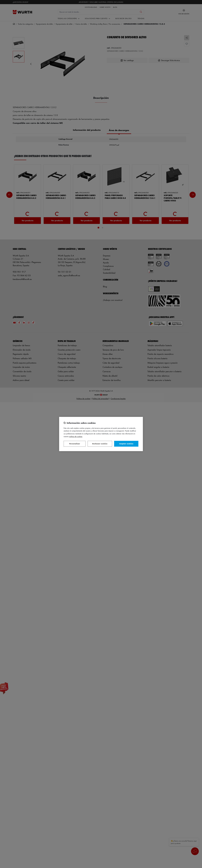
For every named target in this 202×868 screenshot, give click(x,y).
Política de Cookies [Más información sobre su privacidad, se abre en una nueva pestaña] (76, 436)
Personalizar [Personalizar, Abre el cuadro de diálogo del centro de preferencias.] (75, 444)
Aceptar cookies (126, 444)
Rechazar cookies (100, 444)
